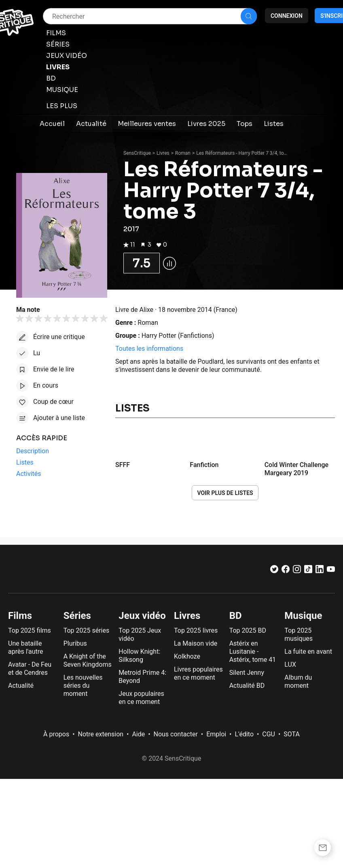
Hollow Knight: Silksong (139, 656)
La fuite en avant (308, 652)
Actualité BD (247, 686)
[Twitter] (274, 571)
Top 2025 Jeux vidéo (140, 634)
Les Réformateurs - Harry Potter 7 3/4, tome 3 (243, 153)
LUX (290, 664)
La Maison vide (196, 643)
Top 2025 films (30, 630)
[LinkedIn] (320, 571)
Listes (132, 408)
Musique (303, 616)
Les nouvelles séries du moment (83, 686)
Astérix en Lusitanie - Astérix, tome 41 (253, 652)
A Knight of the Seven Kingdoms (88, 660)
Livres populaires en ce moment (198, 673)
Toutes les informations (149, 349)
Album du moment (298, 681)
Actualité (21, 686)
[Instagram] (297, 571)
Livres (163, 153)
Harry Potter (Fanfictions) (178, 336)
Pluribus (75, 643)
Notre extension (101, 734)
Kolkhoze (187, 656)
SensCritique (137, 153)
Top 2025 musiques (299, 634)
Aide (138, 734)
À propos (56, 734)
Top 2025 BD (248, 630)
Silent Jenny (247, 673)
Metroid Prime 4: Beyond (142, 677)
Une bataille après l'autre (25, 647)
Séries (77, 616)
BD (236, 616)
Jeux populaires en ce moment (141, 698)
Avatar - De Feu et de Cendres (30, 669)
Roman (183, 153)
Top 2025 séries (87, 630)
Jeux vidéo (142, 616)
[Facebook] (286, 571)
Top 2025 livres (196, 630)
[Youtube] (331, 571)
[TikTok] (308, 571)
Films (20, 616)
